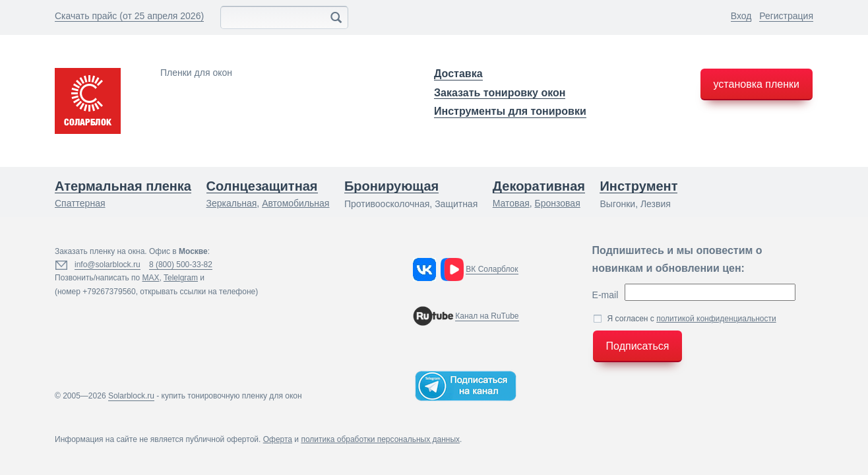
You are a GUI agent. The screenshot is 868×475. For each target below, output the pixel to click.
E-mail (605, 295)
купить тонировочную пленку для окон (232, 396)
